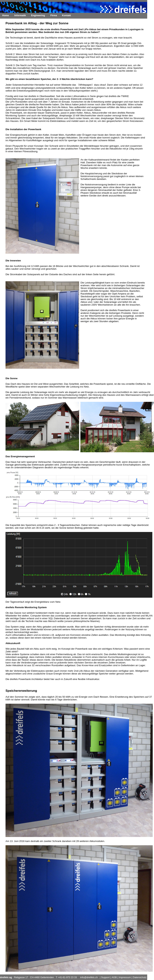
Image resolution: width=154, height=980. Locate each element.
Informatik (20, 15)
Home (6, 15)
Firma (54, 15)
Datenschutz (140, 977)
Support (105, 977)
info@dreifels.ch (89, 977)
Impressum (125, 977)
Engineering (38, 15)
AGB (114, 977)
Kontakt (66, 15)
